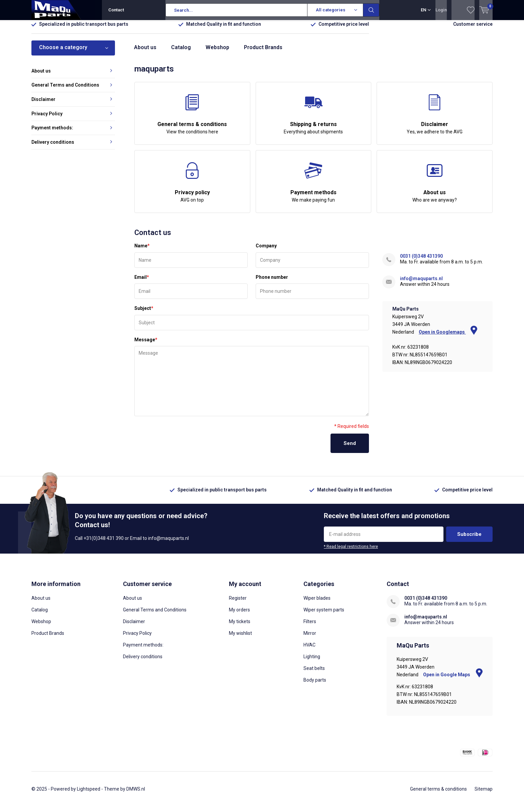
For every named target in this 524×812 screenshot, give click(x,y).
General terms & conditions (192, 119)
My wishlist (240, 638)
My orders (239, 615)
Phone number (272, 282)
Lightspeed (89, 794)
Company (266, 251)
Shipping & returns (314, 119)
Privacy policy (192, 188)
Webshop (217, 52)
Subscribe (469, 539)
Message (146, 345)
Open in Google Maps (453, 680)
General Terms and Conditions (65, 90)
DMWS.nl (136, 794)
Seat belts (314, 673)
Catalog (181, 52)
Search (371, 10)
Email (142, 282)
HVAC (309, 650)
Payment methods (314, 188)
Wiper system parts (324, 615)
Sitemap (484, 794)
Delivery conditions (53, 147)
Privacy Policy (47, 118)
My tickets (240, 626)
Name (142, 251)
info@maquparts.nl (421, 283)
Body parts (315, 685)
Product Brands (263, 52)
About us (145, 52)
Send (350, 448)
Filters (310, 626)
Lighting (312, 662)
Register (238, 603)
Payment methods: (52, 133)
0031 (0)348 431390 (421, 261)
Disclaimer (435, 119)
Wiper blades (317, 603)
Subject (144, 313)
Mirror (310, 638)
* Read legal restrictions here (351, 552)
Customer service (473, 29)
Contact (116, 10)
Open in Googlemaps (448, 337)
